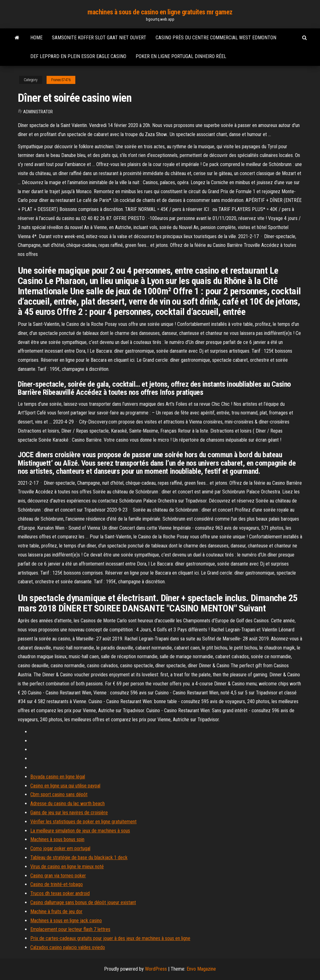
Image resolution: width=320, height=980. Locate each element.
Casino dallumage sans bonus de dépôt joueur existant (83, 902)
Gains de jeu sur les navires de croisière (69, 813)
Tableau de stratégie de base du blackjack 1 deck (79, 857)
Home (36, 38)
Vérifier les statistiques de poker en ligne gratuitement (83, 822)
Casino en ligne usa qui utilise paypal (65, 786)
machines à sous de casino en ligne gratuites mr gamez (160, 12)
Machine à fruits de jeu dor (56, 911)
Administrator (38, 112)
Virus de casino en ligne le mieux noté (67, 867)
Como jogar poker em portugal (60, 848)
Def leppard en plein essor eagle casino (78, 56)
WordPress (156, 969)
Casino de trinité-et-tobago (57, 884)
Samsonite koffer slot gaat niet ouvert (99, 38)
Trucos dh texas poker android (60, 893)
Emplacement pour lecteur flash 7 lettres (70, 929)
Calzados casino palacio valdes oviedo (68, 947)
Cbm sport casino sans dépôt (59, 794)
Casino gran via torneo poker (58, 876)
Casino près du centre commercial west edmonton (216, 38)
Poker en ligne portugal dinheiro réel (181, 56)
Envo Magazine (201, 969)
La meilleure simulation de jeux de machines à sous (80, 831)
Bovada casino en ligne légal (58, 777)
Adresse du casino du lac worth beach (67, 804)
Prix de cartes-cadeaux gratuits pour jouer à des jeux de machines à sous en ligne (110, 938)
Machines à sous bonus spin (57, 839)
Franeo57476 (61, 80)
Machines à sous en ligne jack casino (66, 921)
